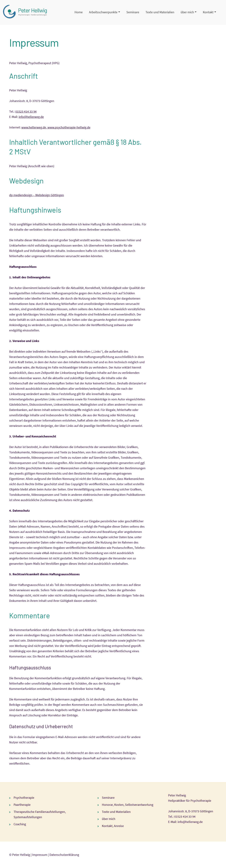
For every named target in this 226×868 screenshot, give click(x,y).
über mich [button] (187, 12)
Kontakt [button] (208, 12)
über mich (109, 819)
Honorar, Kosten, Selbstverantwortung (128, 805)
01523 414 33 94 (26, 111)
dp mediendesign (21, 195)
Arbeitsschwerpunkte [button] (103, 12)
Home (79, 12)
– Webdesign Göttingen (48, 195)
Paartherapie (22, 805)
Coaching (20, 824)
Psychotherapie (24, 798)
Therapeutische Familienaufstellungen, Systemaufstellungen (40, 814)
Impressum (40, 855)
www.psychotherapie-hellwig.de (69, 127)
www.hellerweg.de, (34, 127)
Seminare (133, 12)
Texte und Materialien (160, 12)
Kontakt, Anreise (113, 826)
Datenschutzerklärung (64, 855)
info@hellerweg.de (31, 117)
